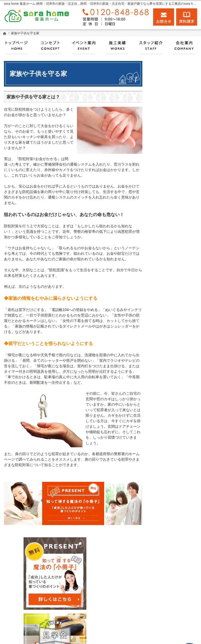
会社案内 (166, 384)
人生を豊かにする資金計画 (175, 259)
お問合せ (164, 17)
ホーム (164, 162)
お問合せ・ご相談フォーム (170, 600)
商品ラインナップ (173, 302)
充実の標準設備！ (173, 331)
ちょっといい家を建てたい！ (175, 275)
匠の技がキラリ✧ (173, 203)
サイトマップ (170, 491)
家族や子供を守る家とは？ (33, 97)
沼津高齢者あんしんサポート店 (175, 189)
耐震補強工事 (170, 174)
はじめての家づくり (175, 343)
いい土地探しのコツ (175, 244)
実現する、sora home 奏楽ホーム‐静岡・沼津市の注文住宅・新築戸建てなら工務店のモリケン (102, 635)
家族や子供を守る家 (175, 355)
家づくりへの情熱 (173, 396)
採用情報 (166, 425)
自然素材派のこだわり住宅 (175, 317)
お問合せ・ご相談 (173, 454)
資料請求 (187, 17)
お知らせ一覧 (170, 466)
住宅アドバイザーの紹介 (175, 411)
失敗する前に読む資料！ (175, 440)
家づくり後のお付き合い (175, 370)
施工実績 (166, 215)
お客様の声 (168, 290)
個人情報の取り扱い (175, 478)
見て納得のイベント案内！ (175, 230)
